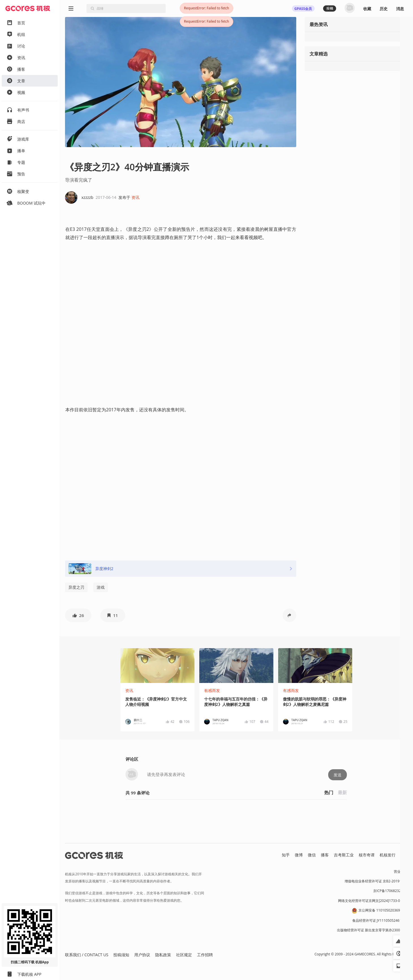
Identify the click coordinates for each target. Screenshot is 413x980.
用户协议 (142, 955)
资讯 (135, 197)
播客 (325, 855)
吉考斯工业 (344, 855)
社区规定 (184, 955)
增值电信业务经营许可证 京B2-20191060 (376, 881)
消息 (400, 9)
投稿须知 (121, 955)
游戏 (101, 587)
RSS (404, 855)
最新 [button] (342, 792)
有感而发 (212, 690)
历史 (384, 9)
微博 (299, 855)
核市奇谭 (367, 855)
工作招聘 (205, 955)
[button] (78, 615)
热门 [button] (329, 792)
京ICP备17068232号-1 (390, 891)
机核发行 (388, 855)
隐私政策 (163, 955)
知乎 (286, 855)
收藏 (367, 9)
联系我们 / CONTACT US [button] (87, 955)
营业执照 (401, 872)
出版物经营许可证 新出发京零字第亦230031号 (372, 930)
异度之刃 (76, 587)
